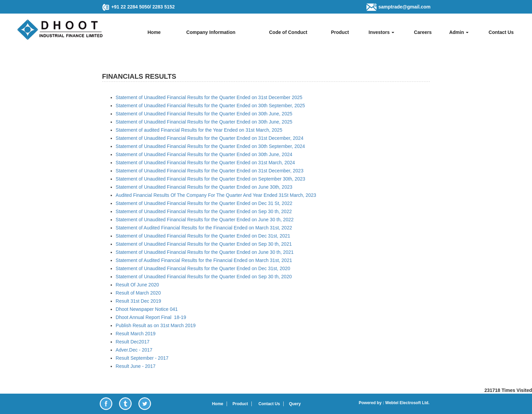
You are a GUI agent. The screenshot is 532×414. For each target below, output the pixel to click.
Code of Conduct (288, 32)
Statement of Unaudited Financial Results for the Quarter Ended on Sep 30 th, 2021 (204, 244)
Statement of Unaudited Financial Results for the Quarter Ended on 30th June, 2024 (204, 154)
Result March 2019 (136, 334)
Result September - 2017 (142, 358)
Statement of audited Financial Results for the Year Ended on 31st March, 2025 (199, 130)
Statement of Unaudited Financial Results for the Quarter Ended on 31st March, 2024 (205, 163)
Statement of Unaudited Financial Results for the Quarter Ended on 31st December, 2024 (210, 138)
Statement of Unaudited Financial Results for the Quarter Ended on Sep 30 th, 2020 (204, 277)
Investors (381, 32)
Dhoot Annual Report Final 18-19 (151, 317)
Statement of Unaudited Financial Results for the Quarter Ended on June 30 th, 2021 (205, 252)
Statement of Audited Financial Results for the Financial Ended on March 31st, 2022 (204, 228)
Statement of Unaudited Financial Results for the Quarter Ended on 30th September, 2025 (210, 106)
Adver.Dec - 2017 (134, 350)
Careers (423, 32)
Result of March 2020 (138, 293)
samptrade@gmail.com (404, 7)
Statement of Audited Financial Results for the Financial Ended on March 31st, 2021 (204, 260)
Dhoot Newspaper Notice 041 (147, 309)
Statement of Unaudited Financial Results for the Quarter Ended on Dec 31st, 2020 (203, 268)
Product (340, 32)
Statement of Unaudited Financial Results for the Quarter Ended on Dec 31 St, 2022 (204, 203)
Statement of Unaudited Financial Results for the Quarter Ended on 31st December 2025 (209, 97)
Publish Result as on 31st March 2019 (156, 325)
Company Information (211, 32)
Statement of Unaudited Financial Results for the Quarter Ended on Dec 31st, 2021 (203, 236)
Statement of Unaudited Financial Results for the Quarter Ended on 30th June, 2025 (204, 114)
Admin (459, 32)
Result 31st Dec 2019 (138, 301)
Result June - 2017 (136, 366)
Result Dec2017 (133, 342)
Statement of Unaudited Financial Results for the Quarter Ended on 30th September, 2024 (210, 146)
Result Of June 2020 (137, 285)
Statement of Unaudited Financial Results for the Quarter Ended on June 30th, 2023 (204, 187)
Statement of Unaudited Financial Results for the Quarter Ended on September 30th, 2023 (211, 179)
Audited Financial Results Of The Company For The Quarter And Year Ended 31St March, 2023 (216, 195)
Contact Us (501, 32)
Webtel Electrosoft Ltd (406, 403)
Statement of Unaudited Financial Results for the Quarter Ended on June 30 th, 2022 (205, 220)
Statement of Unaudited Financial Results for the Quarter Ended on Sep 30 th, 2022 (204, 211)
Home (154, 32)
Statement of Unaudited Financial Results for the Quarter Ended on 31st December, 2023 (210, 171)
